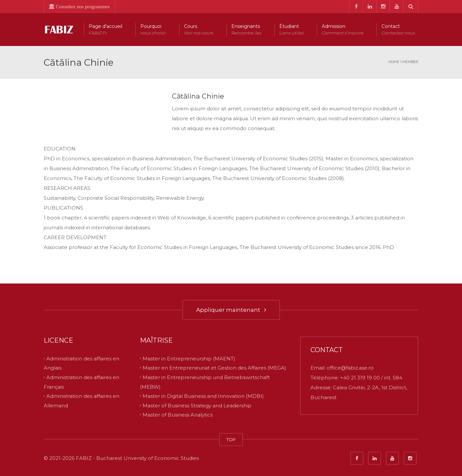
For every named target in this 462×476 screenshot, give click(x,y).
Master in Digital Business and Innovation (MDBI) (203, 396)
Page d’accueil (105, 30)
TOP (231, 440)
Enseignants (246, 30)
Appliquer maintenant (231, 310)
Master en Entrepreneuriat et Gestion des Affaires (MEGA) (214, 368)
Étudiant (291, 30)
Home (394, 62)
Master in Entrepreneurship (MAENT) (189, 358)
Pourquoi (153, 30)
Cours (199, 30)
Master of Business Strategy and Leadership (197, 405)
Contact (398, 30)
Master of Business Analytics (178, 415)
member (410, 62)
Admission (343, 30)
